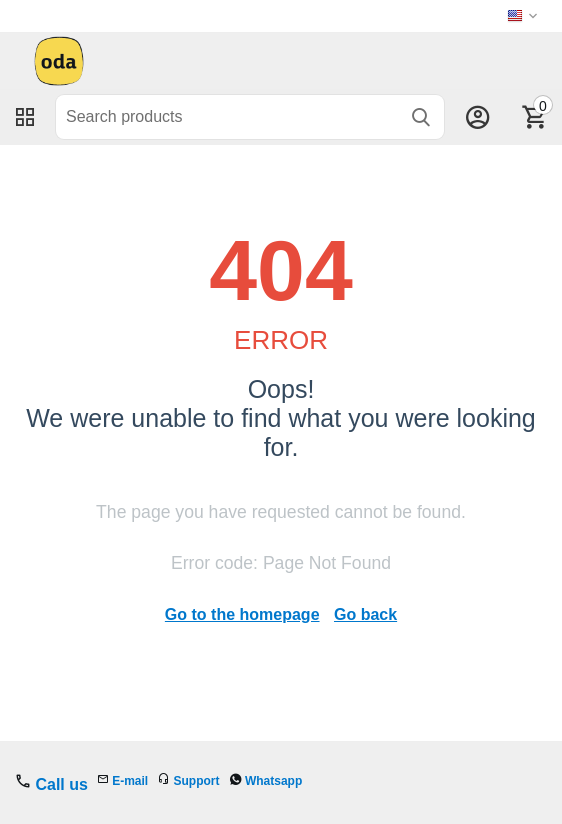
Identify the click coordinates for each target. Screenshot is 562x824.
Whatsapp (273, 781)
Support (197, 781)
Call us (61, 784)
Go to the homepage (242, 614)
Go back (365, 614)
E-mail (130, 781)
